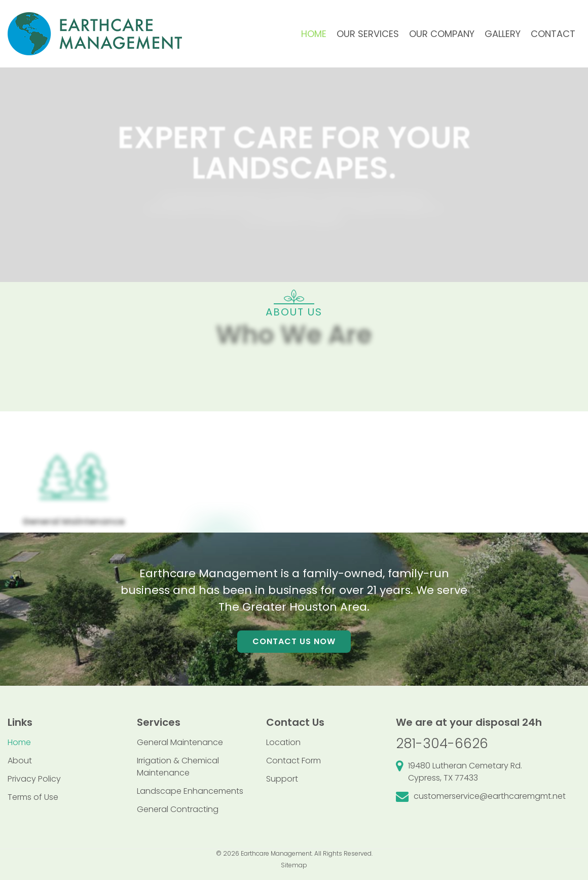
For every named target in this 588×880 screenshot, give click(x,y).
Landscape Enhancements (190, 791)
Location (283, 742)
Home (19, 742)
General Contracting (178, 809)
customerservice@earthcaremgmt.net (490, 796)
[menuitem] (314, 34)
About (20, 761)
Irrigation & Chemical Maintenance (178, 767)
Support (282, 779)
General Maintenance (180, 742)
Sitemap (294, 865)
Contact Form (293, 761)
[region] (294, 377)
